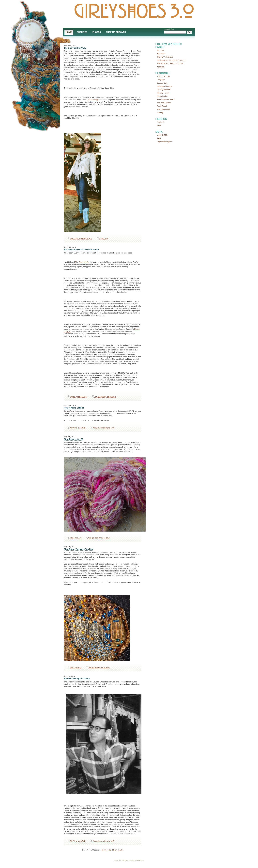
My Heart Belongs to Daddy (77, 679)
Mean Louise (162, 96)
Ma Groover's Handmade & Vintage (172, 60)
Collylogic (161, 80)
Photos (97, 32)
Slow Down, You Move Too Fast (79, 549)
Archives (82, 32)
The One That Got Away (75, 48)
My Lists (160, 50)
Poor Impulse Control (166, 99)
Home (69, 32)
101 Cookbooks (164, 76)
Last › (121, 850)
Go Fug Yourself (164, 90)
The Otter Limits (164, 109)
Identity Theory (163, 93)
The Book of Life (82, 262)
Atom (159, 126)
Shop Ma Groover (116, 32)
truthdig (160, 113)
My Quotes (162, 54)
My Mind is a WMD (78, 428)
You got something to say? (105, 396)
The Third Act (76, 538)
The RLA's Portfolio (165, 57)
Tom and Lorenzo (164, 103)
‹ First (104, 850)
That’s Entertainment (79, 396)
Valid (162, 135)
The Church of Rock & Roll (81, 238)
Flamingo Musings (165, 86)
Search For (169, 29)
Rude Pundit (162, 106)
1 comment (104, 238)
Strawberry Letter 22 (74, 439)
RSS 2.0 (161, 122)
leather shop (93, 100)
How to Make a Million (74, 408)
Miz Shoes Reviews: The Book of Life (81, 250)
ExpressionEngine (165, 142)
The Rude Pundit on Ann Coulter (170, 63)
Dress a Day (162, 83)
